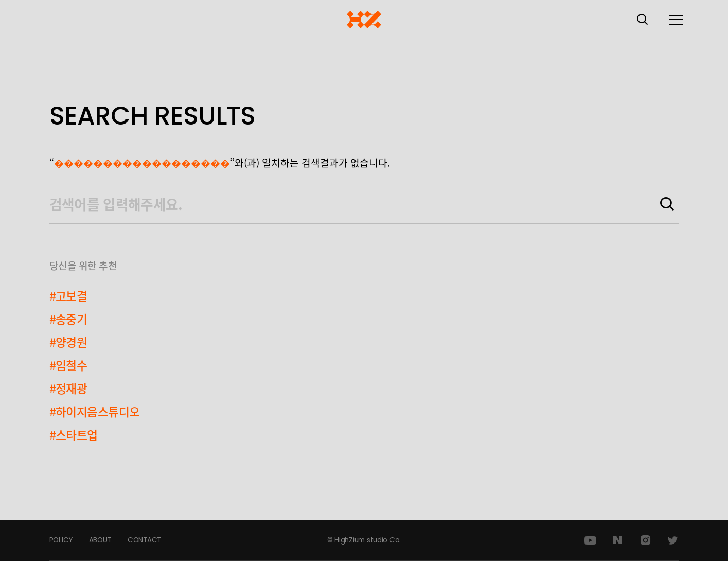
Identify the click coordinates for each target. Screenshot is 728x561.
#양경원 (68, 342)
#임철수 (68, 365)
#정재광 (68, 388)
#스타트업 (74, 434)
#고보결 (68, 295)
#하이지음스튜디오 (95, 411)
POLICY (61, 540)
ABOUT (100, 540)
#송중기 (68, 319)
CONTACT (144, 540)
